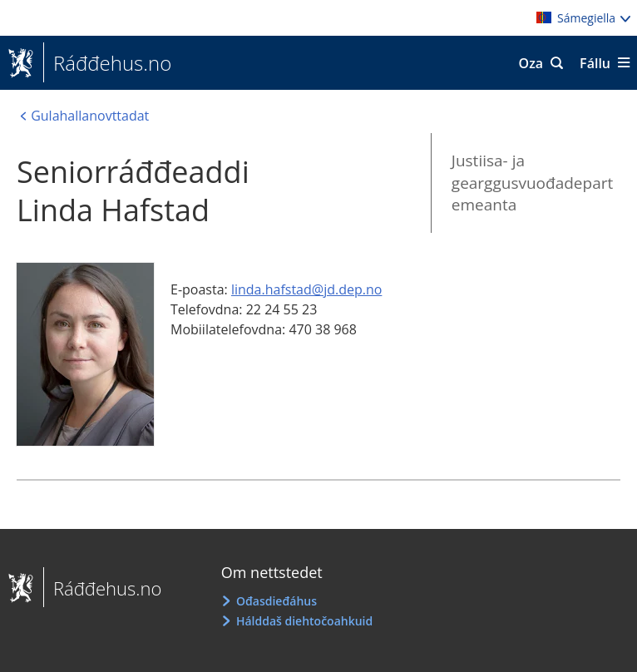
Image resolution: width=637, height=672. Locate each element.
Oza (531, 63)
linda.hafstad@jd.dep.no (306, 289)
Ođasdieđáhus (277, 601)
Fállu (595, 63)
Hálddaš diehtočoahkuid (304, 621)
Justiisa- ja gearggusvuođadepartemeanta (532, 183)
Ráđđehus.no (107, 63)
